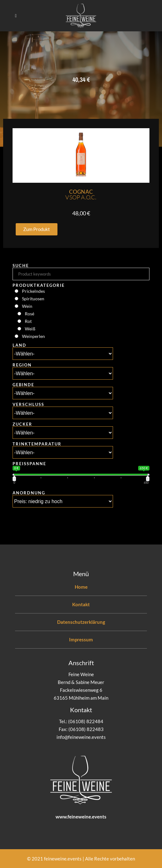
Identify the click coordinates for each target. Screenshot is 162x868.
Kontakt (81, 604)
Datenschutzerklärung (81, 622)
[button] (37, 229)
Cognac (81, 195)
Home (81, 587)
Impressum (81, 639)
